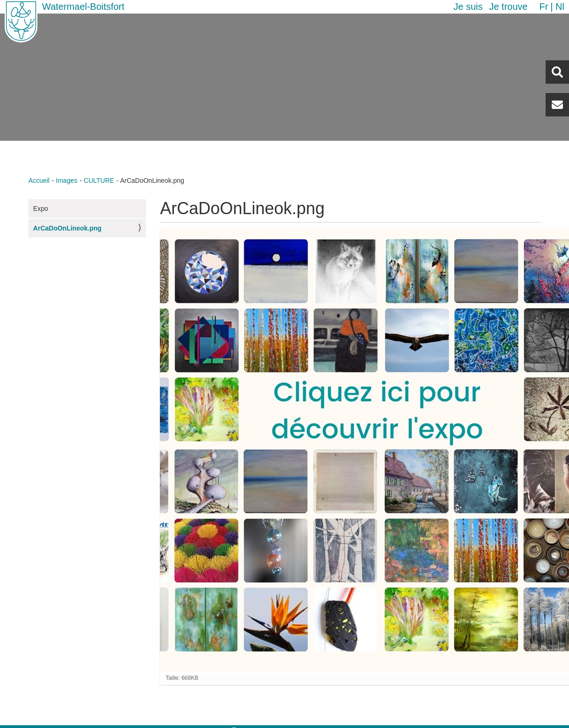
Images (67, 180)
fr (544, 7)
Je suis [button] (468, 7)
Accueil (39, 180)
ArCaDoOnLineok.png (67, 228)
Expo (41, 209)
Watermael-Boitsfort (83, 7)
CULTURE (99, 180)
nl (560, 7)
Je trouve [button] (508, 7)
